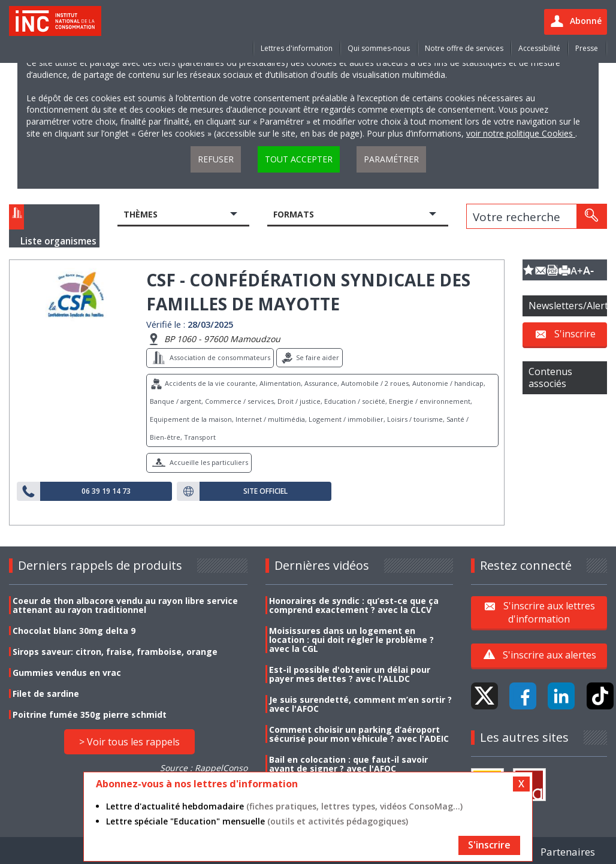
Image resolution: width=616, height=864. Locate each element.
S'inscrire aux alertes (549, 655)
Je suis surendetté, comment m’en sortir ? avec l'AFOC (360, 704)
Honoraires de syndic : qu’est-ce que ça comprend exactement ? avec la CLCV (354, 605)
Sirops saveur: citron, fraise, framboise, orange (115, 652)
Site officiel (265, 491)
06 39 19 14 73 (106, 491)
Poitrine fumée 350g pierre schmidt (90, 715)
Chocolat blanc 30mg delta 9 (74, 631)
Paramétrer (391, 159)
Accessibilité (539, 48)
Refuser (216, 159)
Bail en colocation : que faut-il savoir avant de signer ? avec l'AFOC (348, 764)
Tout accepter (299, 159)
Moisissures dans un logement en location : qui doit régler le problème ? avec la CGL (351, 640)
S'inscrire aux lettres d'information (549, 612)
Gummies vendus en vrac (67, 673)
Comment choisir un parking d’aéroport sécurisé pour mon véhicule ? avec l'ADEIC (359, 734)
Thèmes (141, 214)
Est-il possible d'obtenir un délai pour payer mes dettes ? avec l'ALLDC (350, 674)
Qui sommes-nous (379, 48)
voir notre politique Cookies (521, 133)
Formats (294, 214)
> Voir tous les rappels (129, 742)
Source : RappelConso (204, 768)
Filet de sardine (46, 694)
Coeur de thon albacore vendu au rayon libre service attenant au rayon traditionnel (125, 605)
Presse (587, 48)
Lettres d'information (297, 48)
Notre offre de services (464, 48)
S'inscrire (575, 334)
